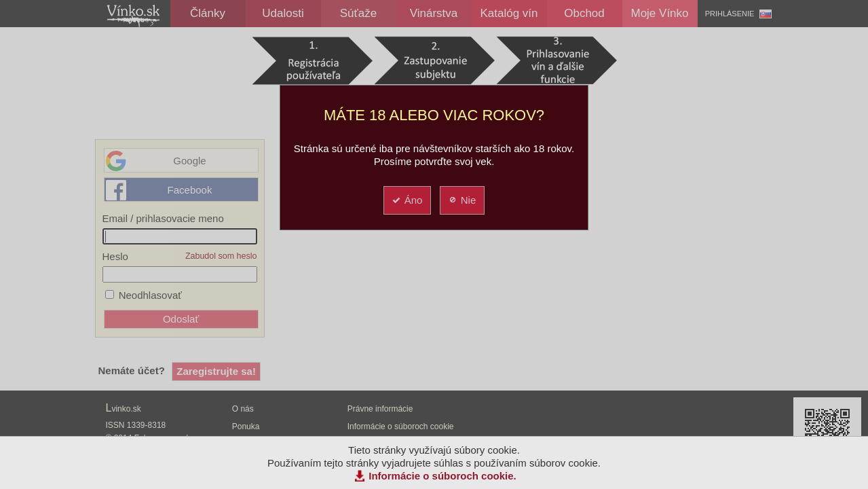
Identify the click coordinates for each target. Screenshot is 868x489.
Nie (462, 200)
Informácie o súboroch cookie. (442, 476)
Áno (407, 200)
